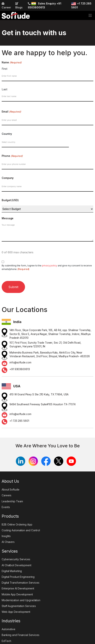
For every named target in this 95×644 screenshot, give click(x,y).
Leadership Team (12, 501)
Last (4, 89)
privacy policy (50, 266)
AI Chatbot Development (17, 565)
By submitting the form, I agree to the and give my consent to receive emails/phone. (47, 268)
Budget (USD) (10, 200)
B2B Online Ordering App (17, 524)
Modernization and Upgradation (21, 600)
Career (6, 6)
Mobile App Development (17, 594)
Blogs (19, 6)
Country (7, 134)
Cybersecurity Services (16, 559)
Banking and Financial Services (21, 635)
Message (8, 218)
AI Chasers (8, 542)
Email (11, 112)
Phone (12, 156)
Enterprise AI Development (18, 588)
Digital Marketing (12, 571)
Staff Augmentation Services (19, 606)
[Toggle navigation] (90, 15)
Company (8, 178)
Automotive (8, 629)
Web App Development (16, 612)
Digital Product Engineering (18, 577)
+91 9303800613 (20, 369)
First (4, 69)
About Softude (11, 489)
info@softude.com (20, 362)
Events (6, 507)
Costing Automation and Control (21, 530)
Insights (6, 536)
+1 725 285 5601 (19, 421)
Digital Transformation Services (21, 583)
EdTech (6, 641)
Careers (7, 495)
